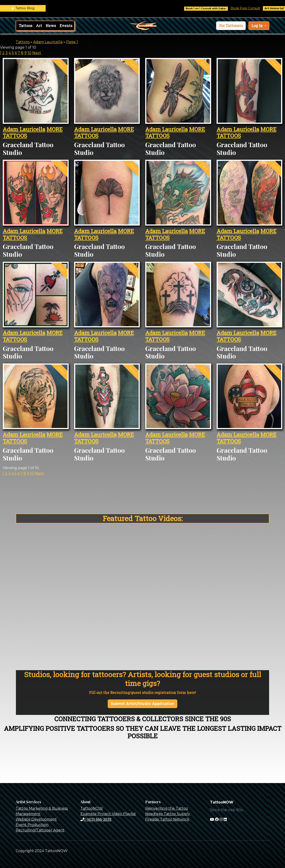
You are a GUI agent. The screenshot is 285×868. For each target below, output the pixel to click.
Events (66, 26)
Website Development (36, 819)
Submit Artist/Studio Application (142, 704)
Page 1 (72, 42)
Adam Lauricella (48, 42)
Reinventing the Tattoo (167, 808)
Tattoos (26, 26)
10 (29, 53)
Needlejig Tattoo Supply (168, 814)
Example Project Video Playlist (108, 814)
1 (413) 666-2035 (96, 819)
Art (39, 26)
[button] (231, 26)
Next (37, 53)
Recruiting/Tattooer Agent (40, 830)
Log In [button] (257, 26)
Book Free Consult (250, 8)
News (51, 26)
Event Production (32, 825)
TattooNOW (92, 808)
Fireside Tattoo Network (167, 819)
